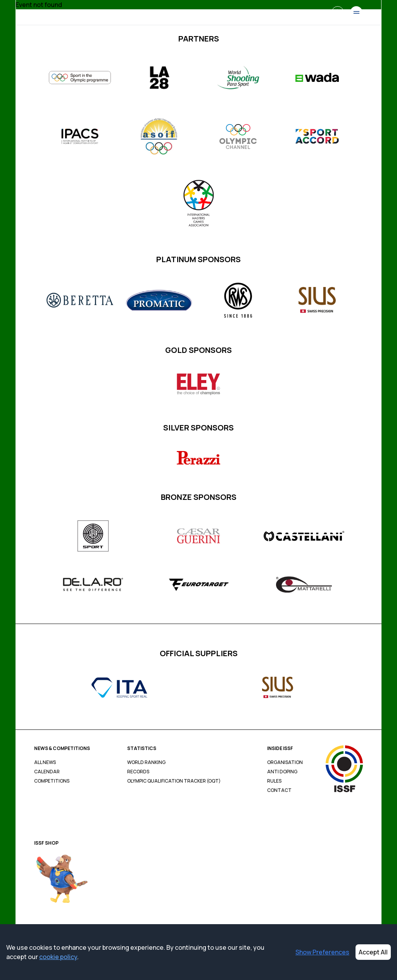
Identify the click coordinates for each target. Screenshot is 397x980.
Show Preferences (322, 952)
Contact (279, 790)
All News (45, 762)
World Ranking (146, 762)
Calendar (47, 772)
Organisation (285, 762)
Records (138, 772)
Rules (274, 781)
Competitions (52, 781)
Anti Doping (282, 772)
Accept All (373, 952)
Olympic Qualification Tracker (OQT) (174, 781)
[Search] (338, 12)
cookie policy (58, 957)
